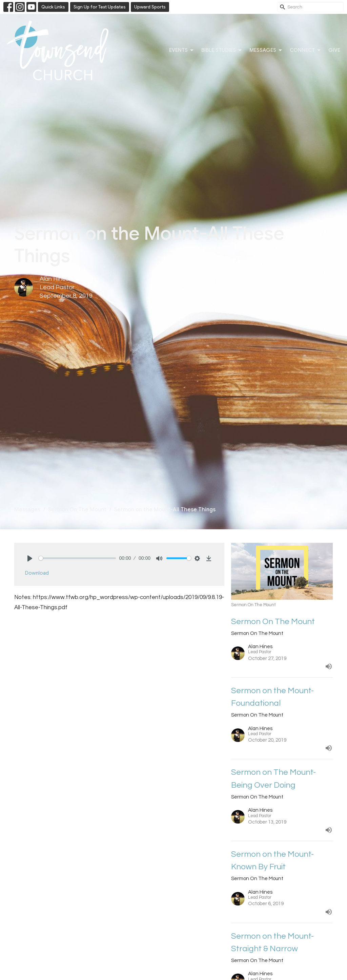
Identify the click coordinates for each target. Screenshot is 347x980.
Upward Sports (150, 7)
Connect (306, 50)
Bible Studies (222, 50)
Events (182, 50)
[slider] (77, 558)
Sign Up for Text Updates (100, 7)
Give (334, 50)
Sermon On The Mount (77, 510)
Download (37, 573)
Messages (266, 50)
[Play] (30, 558)
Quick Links (53, 7)
